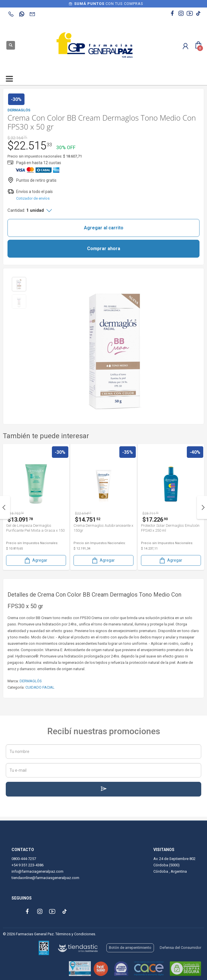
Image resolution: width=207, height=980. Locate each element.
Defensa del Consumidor (180, 948)
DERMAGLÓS (31, 681)
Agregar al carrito (104, 228)
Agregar (35, 560)
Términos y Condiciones (75, 934)
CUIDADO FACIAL (40, 687)
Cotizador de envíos (33, 198)
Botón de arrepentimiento (130, 948)
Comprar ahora (104, 249)
